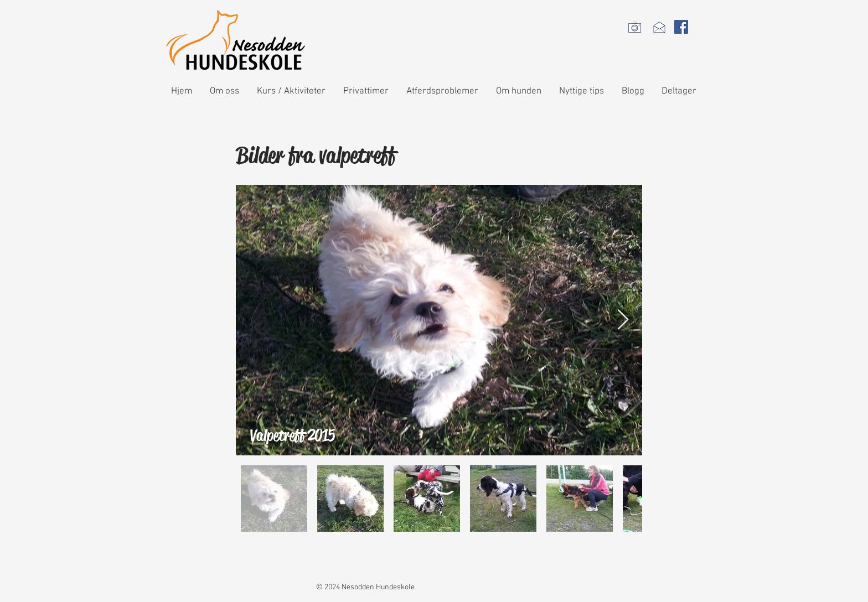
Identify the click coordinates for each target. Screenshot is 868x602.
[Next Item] (623, 320)
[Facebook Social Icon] (681, 27)
